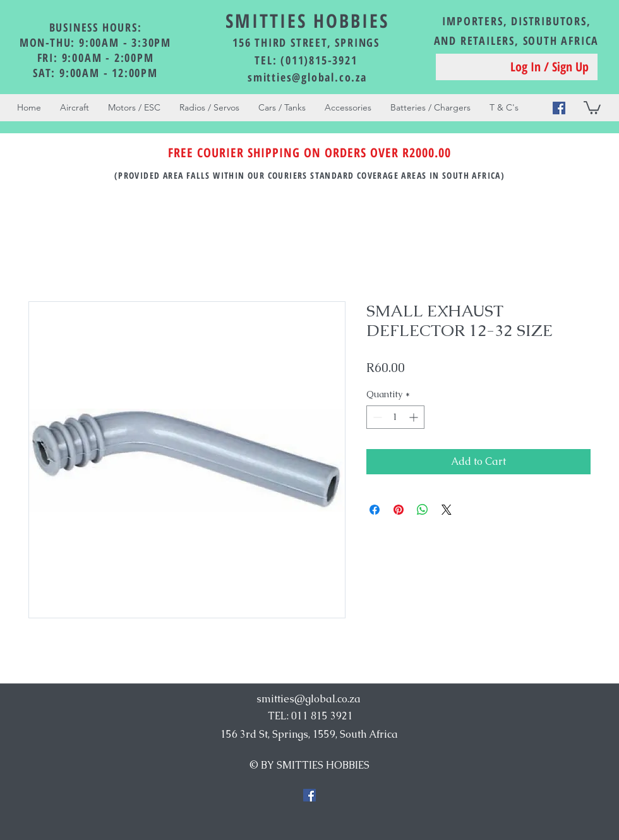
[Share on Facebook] (375, 510)
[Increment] (415, 417)
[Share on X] (447, 510)
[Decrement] (376, 417)
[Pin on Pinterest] (399, 510)
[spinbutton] (395, 417)
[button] (592, 107)
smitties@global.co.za (307, 77)
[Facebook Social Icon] (559, 108)
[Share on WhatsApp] (423, 510)
